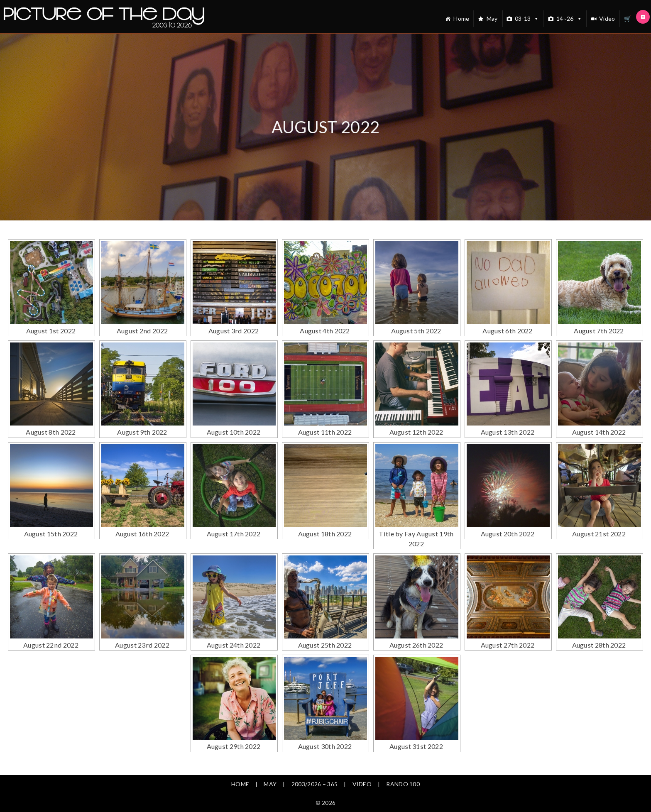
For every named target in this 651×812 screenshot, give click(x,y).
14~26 (569, 19)
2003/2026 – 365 (315, 763)
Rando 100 (403, 763)
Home (461, 18)
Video (607, 18)
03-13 (527, 19)
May (492, 18)
